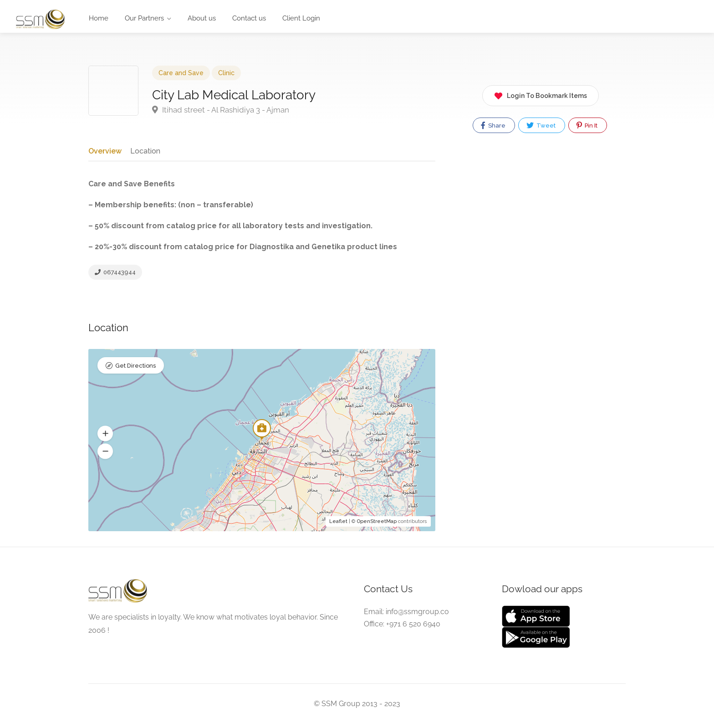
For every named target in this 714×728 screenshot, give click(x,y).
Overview (105, 151)
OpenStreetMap (377, 526)
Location (144, 151)
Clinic (226, 73)
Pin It (587, 125)
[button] (105, 438)
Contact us (249, 18)
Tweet (541, 125)
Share (493, 125)
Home (99, 18)
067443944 (115, 275)
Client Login (301, 18)
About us (202, 18)
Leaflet (338, 526)
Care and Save (181, 73)
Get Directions (135, 371)
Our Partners (144, 18)
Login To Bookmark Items (541, 94)
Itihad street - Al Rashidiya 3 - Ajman (221, 110)
